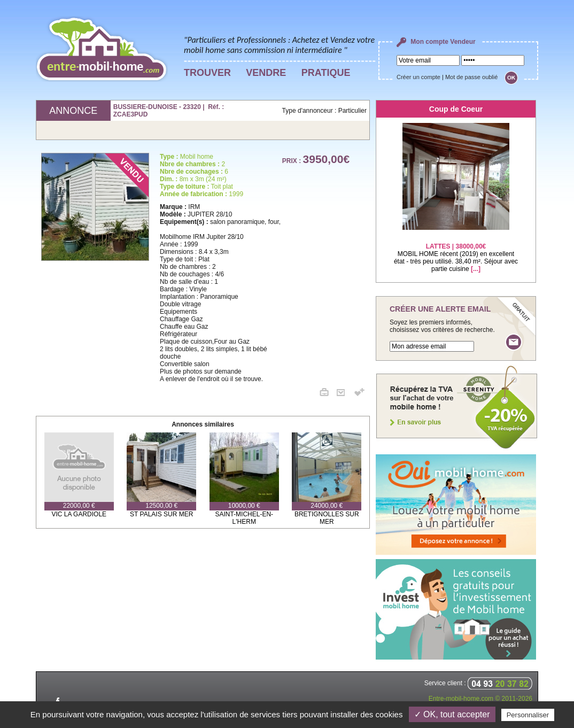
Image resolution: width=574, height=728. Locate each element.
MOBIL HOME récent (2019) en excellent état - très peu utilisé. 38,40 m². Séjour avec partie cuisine (456, 251)
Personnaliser (528, 715)
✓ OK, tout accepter (452, 714)
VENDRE (266, 73)
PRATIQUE (326, 73)
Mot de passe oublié (471, 77)
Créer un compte (418, 77)
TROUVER (207, 73)
